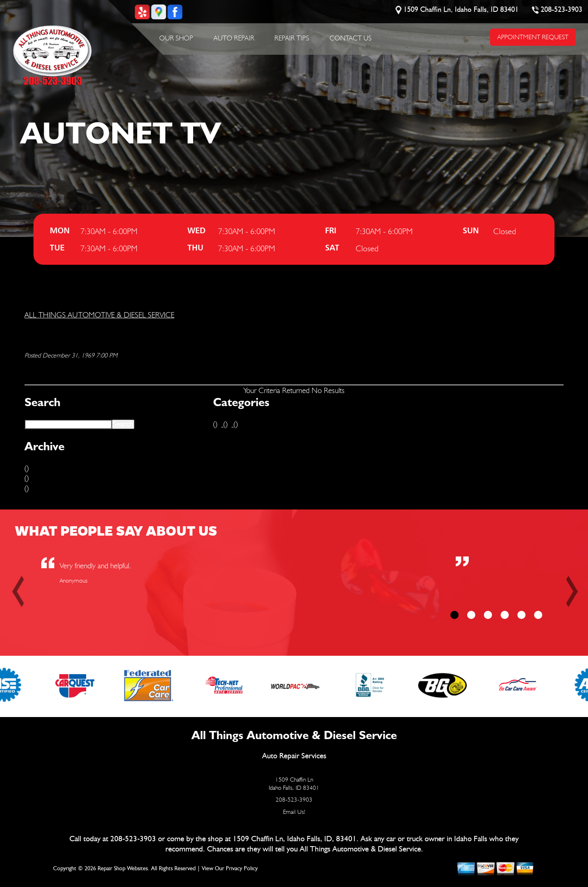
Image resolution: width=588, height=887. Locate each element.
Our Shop (176, 38)
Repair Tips (292, 38)
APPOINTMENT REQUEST (533, 37)
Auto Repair (234, 38)
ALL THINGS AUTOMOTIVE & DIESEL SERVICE (99, 315)
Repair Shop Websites (123, 869)
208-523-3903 (562, 10)
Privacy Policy (242, 869)
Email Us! (294, 812)
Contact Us (351, 38)
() (27, 468)
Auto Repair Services (294, 756)
